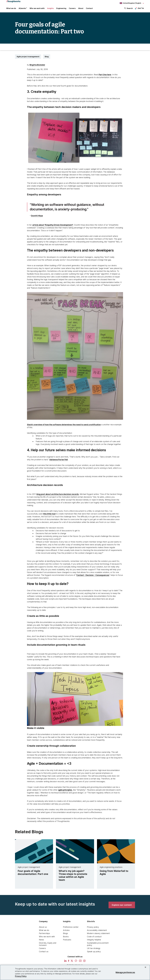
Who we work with (47, 937)
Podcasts (67, 940)
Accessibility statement (97, 930)
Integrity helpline (94, 940)
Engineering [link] (61, 9)
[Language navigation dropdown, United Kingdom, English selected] (132, 3)
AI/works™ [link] (23, 9)
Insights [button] (50, 9)
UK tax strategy (94, 948)
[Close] (145, 967)
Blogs (65, 933)
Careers (42, 948)
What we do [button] (11, 9)
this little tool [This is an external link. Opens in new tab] (49, 514)
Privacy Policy (21, 976)
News (41, 940)
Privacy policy (93, 927)
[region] (75, 972)
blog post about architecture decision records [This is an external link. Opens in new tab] (58, 494)
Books (66, 937)
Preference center (71, 927)
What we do (44, 930)
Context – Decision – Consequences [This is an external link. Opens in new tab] (93, 575)
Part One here (105, 75)
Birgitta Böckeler (37, 65)
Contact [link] (89, 9)
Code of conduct (94, 937)
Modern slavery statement (98, 933)
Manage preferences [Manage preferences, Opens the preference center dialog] (125, 972)
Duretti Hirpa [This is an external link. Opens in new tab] (37, 216)
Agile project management (28, 57)
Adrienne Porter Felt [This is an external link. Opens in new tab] (59, 460)
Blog (47, 57)
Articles (66, 930)
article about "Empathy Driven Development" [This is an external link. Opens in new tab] (53, 225)
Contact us (44, 952)
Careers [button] (72, 9)
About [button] (81, 9)
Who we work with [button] (37, 9)
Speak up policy (94, 952)
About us (43, 927)
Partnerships (44, 933)
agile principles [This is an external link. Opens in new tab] (65, 790)
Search (130, 9)
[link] (122, 905)
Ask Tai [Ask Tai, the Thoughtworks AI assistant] (141, 8)
